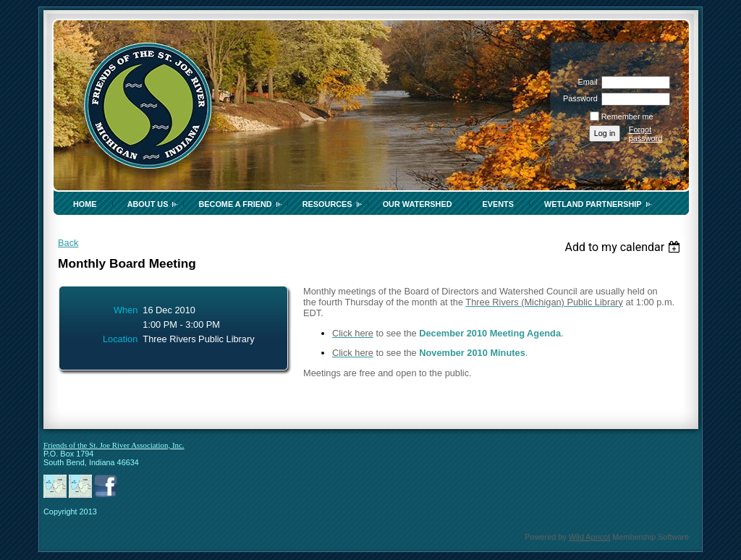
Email (585, 82)
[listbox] (624, 247)
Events (499, 204)
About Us (148, 204)
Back (68, 243)
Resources (327, 204)
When (126, 310)
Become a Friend (235, 204)
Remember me (627, 116)
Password (578, 98)
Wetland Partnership (593, 204)
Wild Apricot (589, 537)
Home (85, 204)
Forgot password (646, 134)
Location (120, 339)
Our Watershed (418, 204)
